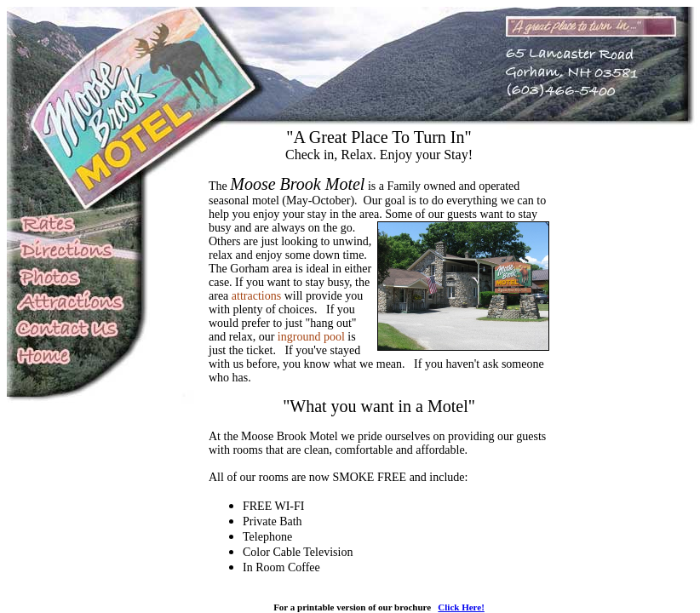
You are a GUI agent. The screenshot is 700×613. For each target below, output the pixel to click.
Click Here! (461, 607)
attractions (256, 296)
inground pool (311, 337)
